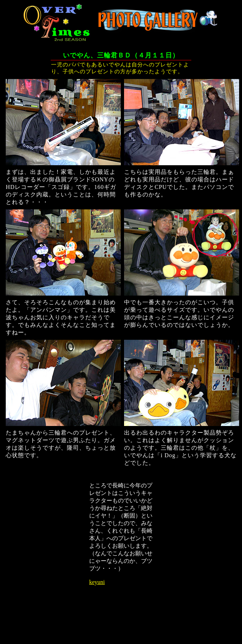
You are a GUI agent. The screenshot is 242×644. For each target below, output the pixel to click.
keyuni (97, 582)
